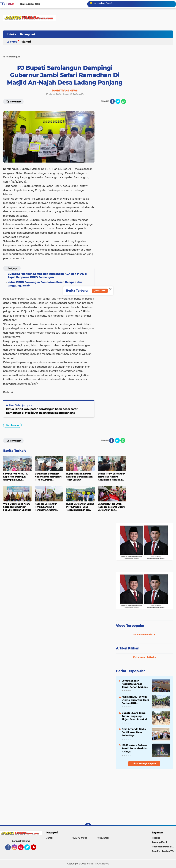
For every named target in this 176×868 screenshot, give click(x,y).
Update (100, 291)
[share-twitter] (118, 101)
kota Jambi (103, 838)
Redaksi (156, 838)
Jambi (27, 42)
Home (10, 4)
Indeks (11, 34)
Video (13, 42)
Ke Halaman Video (144, 634)
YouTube (36, 849)
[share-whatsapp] (124, 101)
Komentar (13, 101)
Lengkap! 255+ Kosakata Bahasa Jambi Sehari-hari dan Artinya (135, 684)
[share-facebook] (112, 101)
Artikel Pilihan (128, 648)
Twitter (29, 849)
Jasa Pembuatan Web (164, 851)
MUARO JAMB (79, 838)
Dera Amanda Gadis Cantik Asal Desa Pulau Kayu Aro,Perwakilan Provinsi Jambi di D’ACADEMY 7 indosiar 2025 (135, 732)
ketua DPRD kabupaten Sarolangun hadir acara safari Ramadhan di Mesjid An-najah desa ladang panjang (42, 411)
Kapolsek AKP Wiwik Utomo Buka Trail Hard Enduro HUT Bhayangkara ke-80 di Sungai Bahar (135, 700)
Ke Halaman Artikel (144, 657)
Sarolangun (12, 425)
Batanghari (27, 34)
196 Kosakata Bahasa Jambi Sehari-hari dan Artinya (135, 748)
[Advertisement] (144, 796)
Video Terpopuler (130, 626)
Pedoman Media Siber (164, 847)
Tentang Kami (159, 842)
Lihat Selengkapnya (144, 764)
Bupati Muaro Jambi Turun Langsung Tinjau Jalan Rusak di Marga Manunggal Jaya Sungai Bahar (135, 716)
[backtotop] (88, 826)
